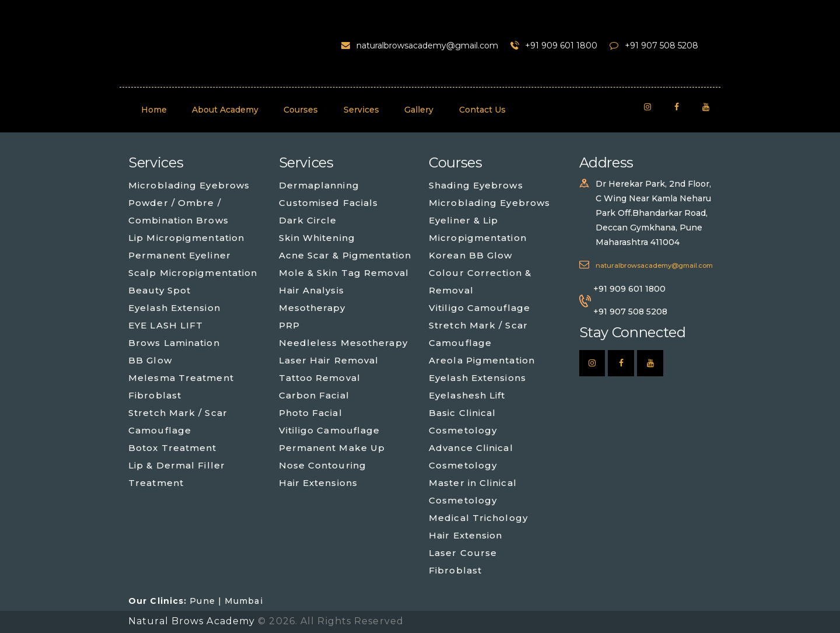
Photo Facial (311, 413)
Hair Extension (466, 535)
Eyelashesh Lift (467, 395)
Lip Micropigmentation (186, 238)
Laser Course (463, 553)
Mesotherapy (312, 308)
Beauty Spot (160, 290)
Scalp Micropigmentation (193, 273)
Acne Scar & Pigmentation (345, 255)
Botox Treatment (173, 448)
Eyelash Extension (174, 308)
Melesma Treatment (181, 378)
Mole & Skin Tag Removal (344, 273)
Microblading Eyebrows (189, 185)
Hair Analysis (311, 290)
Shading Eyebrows (476, 185)
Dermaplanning (319, 185)
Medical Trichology (478, 518)
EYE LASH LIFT (166, 325)
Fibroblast (155, 395)
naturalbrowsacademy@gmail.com (654, 265)
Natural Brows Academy (193, 621)
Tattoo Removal (320, 378)
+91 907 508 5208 (630, 312)
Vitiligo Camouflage (330, 430)
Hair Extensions (318, 483)
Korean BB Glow (470, 255)
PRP (289, 325)
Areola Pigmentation (482, 360)
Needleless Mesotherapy (343, 343)
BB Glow (150, 360)
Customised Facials (329, 203)
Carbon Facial (314, 395)
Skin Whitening (317, 238)
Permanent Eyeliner (180, 255)
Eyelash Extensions (477, 378)
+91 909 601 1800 (629, 289)
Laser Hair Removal (329, 360)
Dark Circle (308, 220)
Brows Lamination (174, 343)
